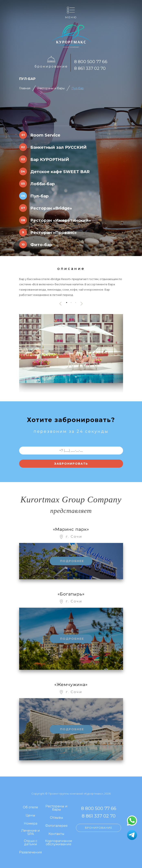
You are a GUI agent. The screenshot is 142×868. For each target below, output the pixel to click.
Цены (30, 816)
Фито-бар (41, 245)
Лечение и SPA (31, 832)
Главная (25, 88)
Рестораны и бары (51, 88)
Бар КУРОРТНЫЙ (50, 159)
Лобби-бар (43, 184)
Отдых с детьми (31, 843)
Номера (31, 824)
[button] (67, 303)
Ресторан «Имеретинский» (61, 220)
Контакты (56, 834)
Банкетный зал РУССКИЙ (58, 147)
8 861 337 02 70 (90, 68)
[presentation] (61, 304)
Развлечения (31, 852)
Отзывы (57, 818)
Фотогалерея (56, 826)
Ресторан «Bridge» (51, 208)
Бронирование (51, 66)
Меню (71, 17)
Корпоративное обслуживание (59, 843)
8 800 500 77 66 (91, 62)
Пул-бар (78, 88)
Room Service (45, 135)
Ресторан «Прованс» (53, 233)
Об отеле (30, 807)
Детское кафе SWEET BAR (60, 172)
